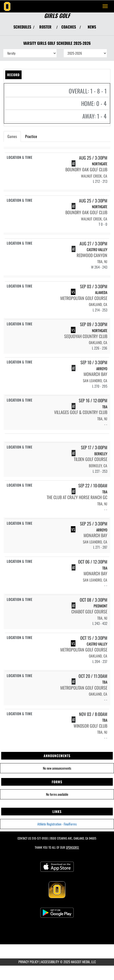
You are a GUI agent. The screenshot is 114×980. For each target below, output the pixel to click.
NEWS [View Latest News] (92, 27)
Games (12, 136)
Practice (31, 136)
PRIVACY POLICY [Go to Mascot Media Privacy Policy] (29, 962)
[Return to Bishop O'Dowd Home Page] (7, 6)
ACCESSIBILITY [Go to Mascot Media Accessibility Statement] (50, 962)
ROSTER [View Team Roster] (45, 27)
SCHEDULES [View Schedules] (22, 27)
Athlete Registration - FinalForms (57, 824)
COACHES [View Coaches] (69, 27)
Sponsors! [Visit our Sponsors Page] (72, 847)
